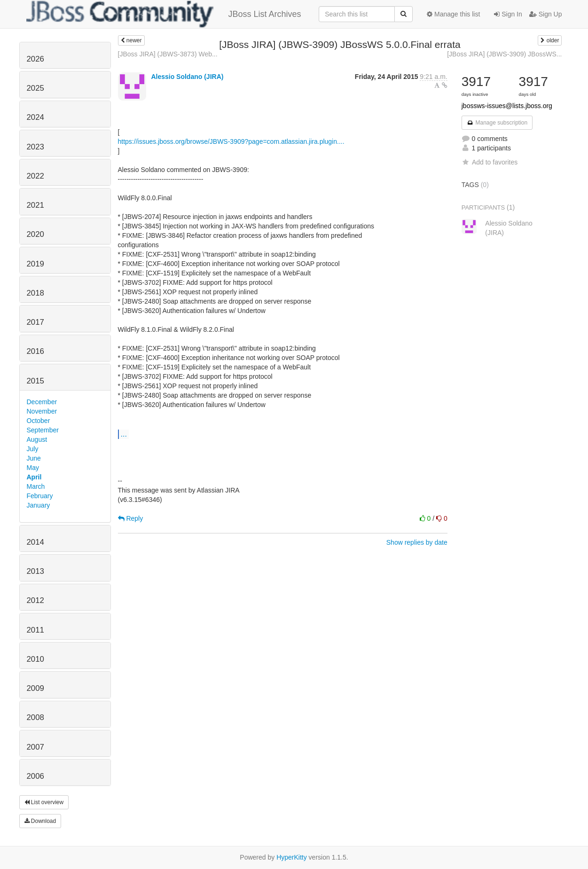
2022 (35, 176)
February (40, 496)
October (39, 421)
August (37, 439)
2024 (35, 117)
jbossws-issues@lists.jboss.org (507, 106)
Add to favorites (490, 162)
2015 (35, 381)
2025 (35, 88)
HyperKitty (292, 857)
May (33, 468)
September (43, 430)
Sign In (508, 14)
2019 (35, 264)
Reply (131, 518)
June (34, 458)
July (33, 449)
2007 (35, 747)
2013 (35, 571)
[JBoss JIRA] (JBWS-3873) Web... (168, 54)
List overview (44, 802)
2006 (35, 776)
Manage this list (453, 14)
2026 (35, 59)
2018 (35, 293)
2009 (35, 688)
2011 (35, 630)
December (42, 402)
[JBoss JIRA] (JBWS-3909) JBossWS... (504, 54)
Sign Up (546, 14)
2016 (35, 351)
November (42, 411)
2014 (35, 542)
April (34, 477)
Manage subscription (497, 123)
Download (40, 821)
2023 (35, 147)
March (36, 486)
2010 (35, 659)
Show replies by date (417, 542)
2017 (35, 322)
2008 (35, 717)
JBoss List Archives (164, 14)
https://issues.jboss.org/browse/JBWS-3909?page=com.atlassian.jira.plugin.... (231, 141)
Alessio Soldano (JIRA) (187, 77)
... (124, 434)
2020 (35, 234)
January (39, 505)
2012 (35, 600)
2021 (35, 205)
